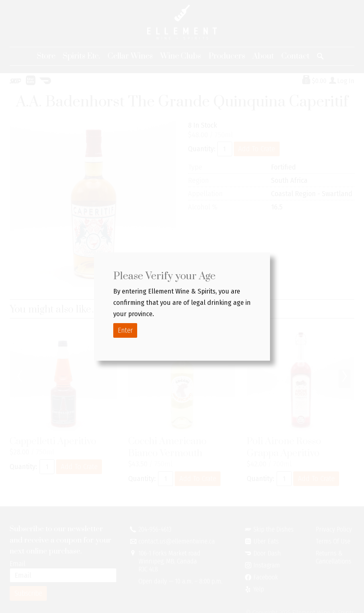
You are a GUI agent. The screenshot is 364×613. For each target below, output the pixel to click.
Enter (125, 330)
